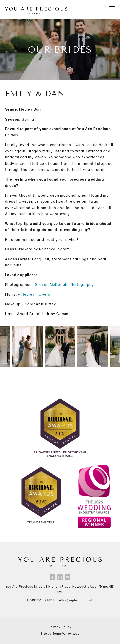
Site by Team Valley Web (60, 634)
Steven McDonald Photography (65, 285)
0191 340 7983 (41, 600)
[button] (38, 375)
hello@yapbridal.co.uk (75, 600)
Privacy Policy (60, 627)
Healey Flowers (36, 295)
